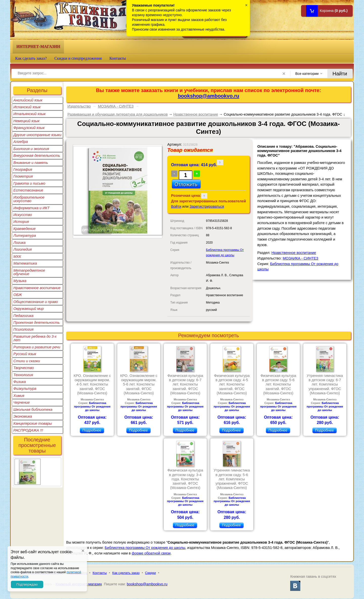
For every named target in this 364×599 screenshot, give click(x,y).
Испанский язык (27, 107)
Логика (19, 243)
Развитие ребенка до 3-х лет (35, 338)
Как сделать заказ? (31, 58)
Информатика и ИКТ (31, 208)
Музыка (20, 281)
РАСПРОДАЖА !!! (28, 430)
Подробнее (92, 430)
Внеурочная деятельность (37, 156)
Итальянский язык (29, 114)
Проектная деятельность (37, 323)
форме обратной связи (151, 553)
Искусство (23, 215)
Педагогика (23, 316)
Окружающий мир (29, 309)
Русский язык (25, 354)
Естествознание (28, 190)
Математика (25, 263)
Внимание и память (31, 163)
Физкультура (25, 389)
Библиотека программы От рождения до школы (92, 407)
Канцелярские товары (33, 423)
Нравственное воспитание (37, 288)
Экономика (23, 416)
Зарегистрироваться (207, 206)
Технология (23, 375)
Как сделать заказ (126, 573)
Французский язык (29, 128)
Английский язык (28, 100)
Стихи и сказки (27, 361)
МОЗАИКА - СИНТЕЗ (116, 106)
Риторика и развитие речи (37, 347)
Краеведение (25, 229)
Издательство (79, 106)
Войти (176, 206)
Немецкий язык (26, 121)
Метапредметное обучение (29, 272)
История (21, 222)
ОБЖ (18, 295)
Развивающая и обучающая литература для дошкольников (118, 114)
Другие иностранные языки (37, 135)
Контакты (118, 58)
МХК (17, 256)
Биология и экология (31, 149)
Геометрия (23, 176)
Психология (24, 329)
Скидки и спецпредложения (78, 58)
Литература (25, 236)
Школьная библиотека (33, 410)
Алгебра (21, 142)
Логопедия (23, 249)
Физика (20, 382)
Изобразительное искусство (29, 199)
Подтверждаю (27, 584)
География (23, 169)
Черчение (22, 402)
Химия (19, 396)
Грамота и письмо (29, 183)
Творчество (24, 368)
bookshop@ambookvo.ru (208, 96)
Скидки (151, 573)
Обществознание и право (36, 302)
